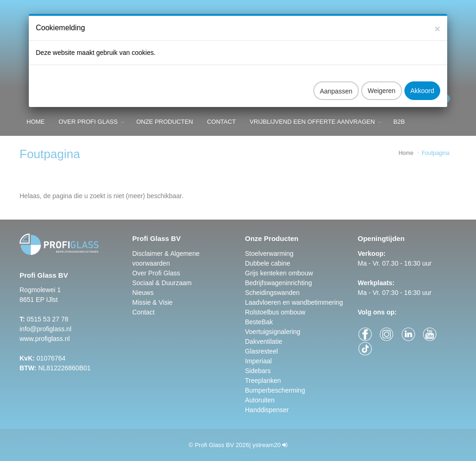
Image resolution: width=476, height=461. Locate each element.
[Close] (437, 21)
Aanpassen (336, 84)
